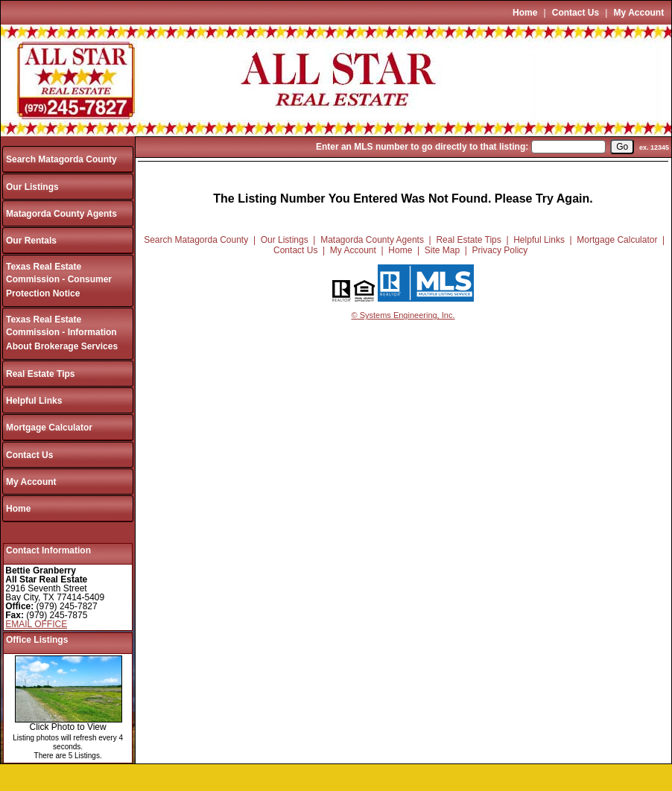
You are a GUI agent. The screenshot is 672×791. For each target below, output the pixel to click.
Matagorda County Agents (61, 214)
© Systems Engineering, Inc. (403, 315)
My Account (639, 13)
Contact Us (576, 13)
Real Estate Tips (40, 374)
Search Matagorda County (61, 159)
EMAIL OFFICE (36, 624)
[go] (622, 147)
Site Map (442, 250)
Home (525, 13)
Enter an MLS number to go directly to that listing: (422, 147)
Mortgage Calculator (49, 428)
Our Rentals (31, 241)
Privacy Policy (500, 250)
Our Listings (32, 187)
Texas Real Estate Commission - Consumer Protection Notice (59, 280)
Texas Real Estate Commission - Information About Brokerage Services (62, 333)
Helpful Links (34, 401)
